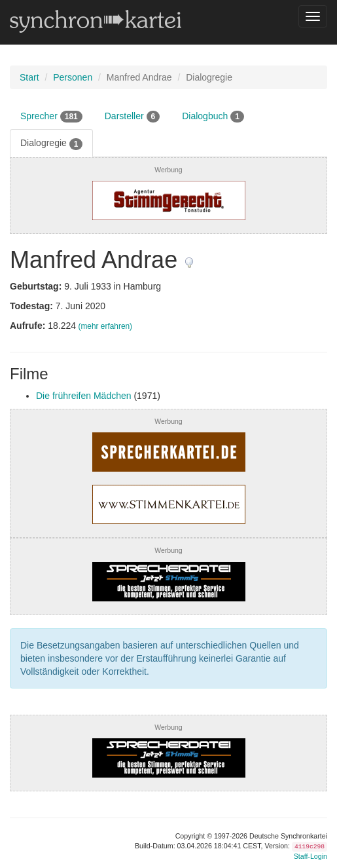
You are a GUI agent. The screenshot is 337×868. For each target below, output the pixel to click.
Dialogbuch (213, 117)
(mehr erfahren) (105, 326)
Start (29, 77)
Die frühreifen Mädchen (84, 396)
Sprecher (51, 117)
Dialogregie (51, 143)
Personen (73, 77)
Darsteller (132, 117)
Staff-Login (310, 856)
